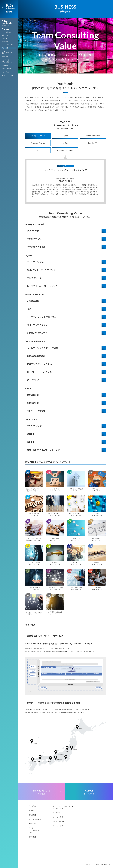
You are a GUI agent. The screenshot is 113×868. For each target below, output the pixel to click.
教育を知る (5, 57)
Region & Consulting (65, 150)
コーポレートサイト (7, 75)
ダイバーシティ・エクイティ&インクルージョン (7, 61)
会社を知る (5, 42)
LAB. (38, 150)
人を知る (4, 38)
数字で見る (5, 35)
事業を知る (5, 48)
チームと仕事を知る (7, 45)
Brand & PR (93, 143)
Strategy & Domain (38, 136)
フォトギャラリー (7, 72)
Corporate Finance (38, 143)
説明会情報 (5, 66)
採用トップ (25, 20)
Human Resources (93, 136)
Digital (65, 136)
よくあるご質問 (6, 69)
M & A (65, 143)
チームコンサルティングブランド (7, 52)
